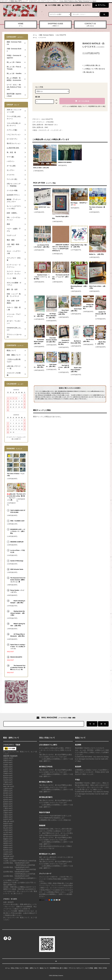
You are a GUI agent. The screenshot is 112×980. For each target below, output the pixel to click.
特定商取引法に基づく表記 (97, 106)
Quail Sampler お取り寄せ (39, 315)
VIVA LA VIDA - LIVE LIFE (41, 168)
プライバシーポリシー (76, 968)
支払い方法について (17, 968)
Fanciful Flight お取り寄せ (61, 217)
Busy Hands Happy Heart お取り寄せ (63, 312)
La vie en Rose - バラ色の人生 (17, 551)
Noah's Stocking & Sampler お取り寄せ (76, 370)
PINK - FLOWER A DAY (17, 521)
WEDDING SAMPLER (17, 542)
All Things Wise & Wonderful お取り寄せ (51, 316)
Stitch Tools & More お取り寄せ (97, 287)
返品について (82, 106)
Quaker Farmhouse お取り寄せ (101, 314)
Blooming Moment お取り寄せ (79, 287)
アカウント (68, 5)
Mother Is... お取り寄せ (97, 254)
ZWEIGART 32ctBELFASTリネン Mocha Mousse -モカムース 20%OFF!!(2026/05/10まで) (61, 248)
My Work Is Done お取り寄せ (76, 342)
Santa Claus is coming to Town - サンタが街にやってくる (18, 647)
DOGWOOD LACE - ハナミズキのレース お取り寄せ (18, 531)
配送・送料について (32, 968)
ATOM (105, 968)
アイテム (100, 5)
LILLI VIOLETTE (61, 35)
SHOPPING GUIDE (56, 25)
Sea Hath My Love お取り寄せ (64, 367)
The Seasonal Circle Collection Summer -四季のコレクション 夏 (18, 580)
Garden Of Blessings (17, 561)
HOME (21, 25)
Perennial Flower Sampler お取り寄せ (64, 342)
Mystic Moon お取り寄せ (100, 343)
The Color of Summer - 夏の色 (97, 208)
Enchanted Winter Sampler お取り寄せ (39, 342)
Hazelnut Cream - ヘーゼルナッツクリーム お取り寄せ (42, 277)
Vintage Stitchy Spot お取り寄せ (88, 307)
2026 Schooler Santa (17, 569)
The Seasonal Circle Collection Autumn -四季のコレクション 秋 (18, 668)
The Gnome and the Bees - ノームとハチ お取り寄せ (61, 277)
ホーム (35, 35)
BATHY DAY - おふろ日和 (42, 208)
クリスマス (43, 38)
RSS (100, 968)
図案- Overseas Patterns (47, 35)
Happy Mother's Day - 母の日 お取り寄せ (79, 246)
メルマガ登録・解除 (54, 5)
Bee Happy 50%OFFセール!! (79, 204)
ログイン (88, 5)
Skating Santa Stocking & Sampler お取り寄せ (17, 613)
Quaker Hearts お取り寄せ (39, 366)
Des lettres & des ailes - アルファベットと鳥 (11, 497)
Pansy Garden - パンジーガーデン (17, 591)
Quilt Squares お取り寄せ (51, 365)
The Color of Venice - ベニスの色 (16, 475)
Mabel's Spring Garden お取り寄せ (18, 625)
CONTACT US (90, 25)
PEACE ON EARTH (16, 657)
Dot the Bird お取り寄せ (88, 340)
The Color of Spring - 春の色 (21, 495)
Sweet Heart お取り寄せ (76, 310)
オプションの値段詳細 (70, 106)
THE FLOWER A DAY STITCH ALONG (18, 511)
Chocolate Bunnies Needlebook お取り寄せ (51, 340)
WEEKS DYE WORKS (65, 162)
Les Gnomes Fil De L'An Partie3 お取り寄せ (42, 246)
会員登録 (78, 5)
